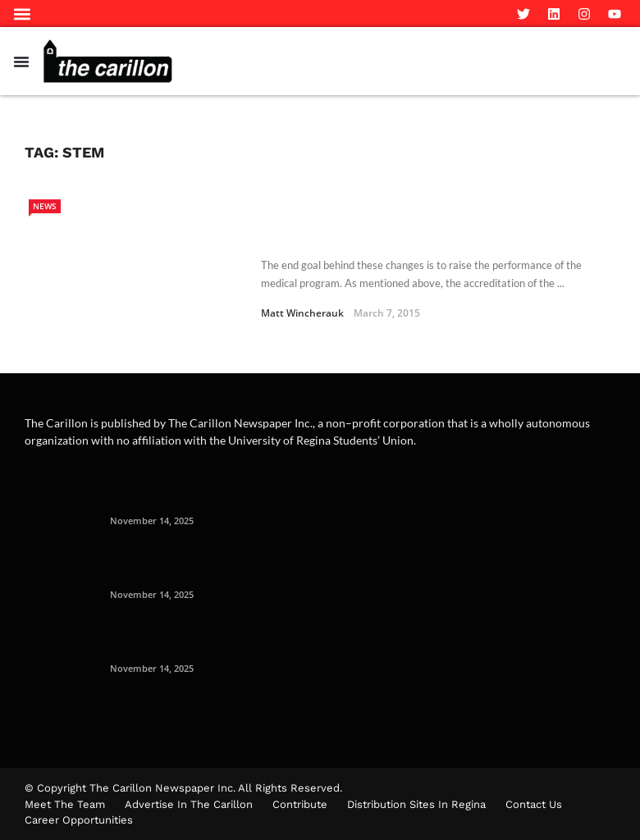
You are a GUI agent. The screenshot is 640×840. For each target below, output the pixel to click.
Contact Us (534, 804)
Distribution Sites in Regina (416, 804)
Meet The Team (65, 804)
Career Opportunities (79, 820)
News (45, 206)
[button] (22, 14)
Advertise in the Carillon (189, 804)
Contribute (300, 804)
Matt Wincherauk (302, 313)
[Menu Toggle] (21, 62)
